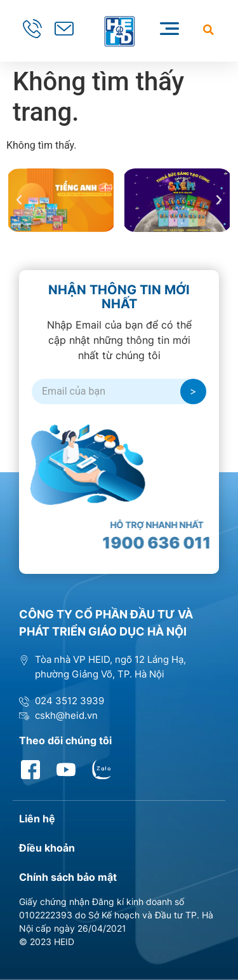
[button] (208, 30)
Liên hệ (37, 819)
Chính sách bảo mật (68, 877)
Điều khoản (47, 848)
